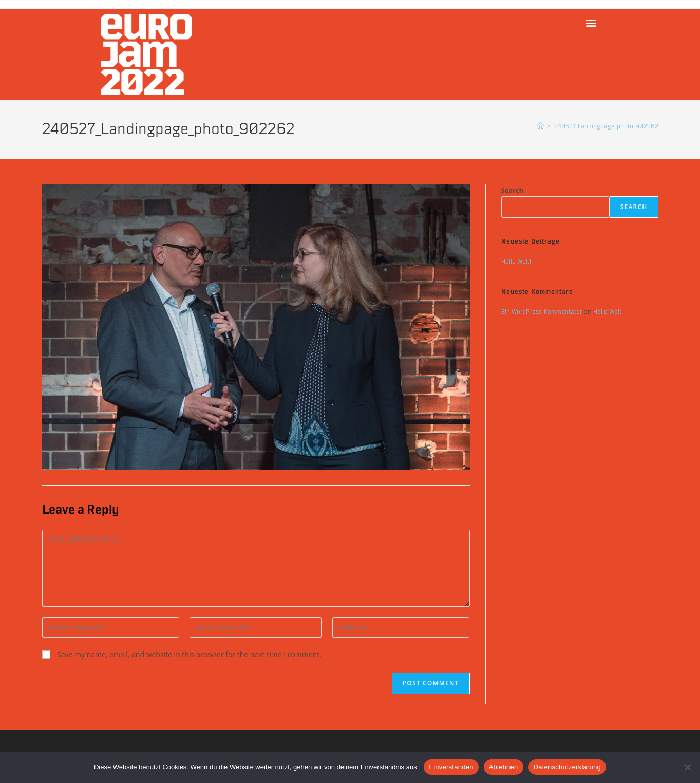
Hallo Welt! (516, 262)
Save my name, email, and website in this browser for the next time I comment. (189, 654)
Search (513, 190)
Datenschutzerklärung (567, 767)
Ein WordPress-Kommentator (542, 312)
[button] (591, 22)
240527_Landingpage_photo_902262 (606, 126)
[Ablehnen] (687, 767)
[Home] (541, 126)
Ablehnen (504, 767)
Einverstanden (451, 767)
